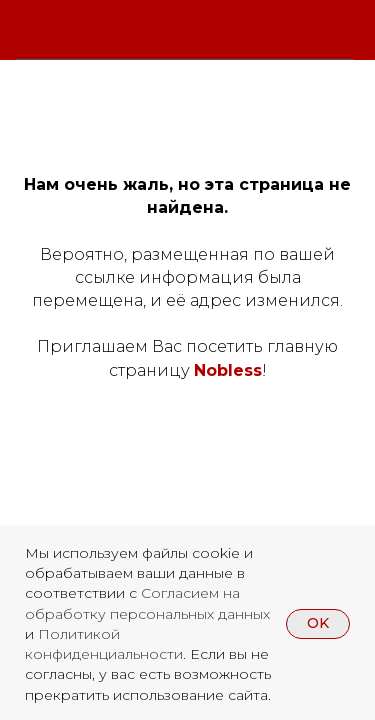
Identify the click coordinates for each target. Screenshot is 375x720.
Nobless (228, 370)
